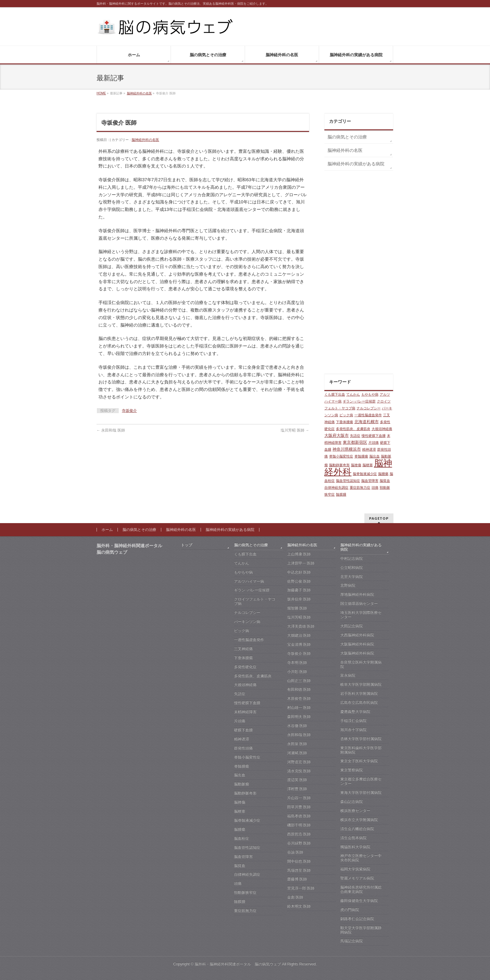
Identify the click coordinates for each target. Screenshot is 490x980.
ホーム (107, 530)
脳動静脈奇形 (245, 793)
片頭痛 (240, 721)
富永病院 (348, 675)
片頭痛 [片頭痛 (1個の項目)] (374, 442)
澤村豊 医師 (297, 789)
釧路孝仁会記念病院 (357, 919)
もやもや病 (243, 572)
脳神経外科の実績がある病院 (356, 164)
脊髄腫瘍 (242, 766)
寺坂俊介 (129, 411)
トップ (187, 545)
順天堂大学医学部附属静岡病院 (361, 930)
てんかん (242, 563)
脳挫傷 (240, 802)
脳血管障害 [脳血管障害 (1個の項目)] (370, 481)
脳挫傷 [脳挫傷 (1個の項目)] (356, 465)
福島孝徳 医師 (299, 816)
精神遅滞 (242, 739)
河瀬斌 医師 (297, 753)
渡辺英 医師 (297, 780)
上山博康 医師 (299, 554)
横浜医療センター (355, 811)
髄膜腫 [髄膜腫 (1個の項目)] (341, 494)
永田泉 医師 (297, 744)
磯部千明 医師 (299, 825)
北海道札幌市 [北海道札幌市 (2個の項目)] (367, 422)
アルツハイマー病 (249, 581)
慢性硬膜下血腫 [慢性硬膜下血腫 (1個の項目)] (374, 436)
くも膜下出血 (245, 554)
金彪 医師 (295, 897)
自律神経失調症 (247, 874)
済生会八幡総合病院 (357, 829)
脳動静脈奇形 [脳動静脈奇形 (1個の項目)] (339, 465)
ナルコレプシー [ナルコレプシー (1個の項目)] (369, 408)
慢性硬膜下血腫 (247, 703)
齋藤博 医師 (297, 879)
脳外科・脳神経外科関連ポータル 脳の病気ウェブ (238, 964)
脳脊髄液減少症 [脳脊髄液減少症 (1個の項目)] (365, 474)
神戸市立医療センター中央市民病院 (361, 858)
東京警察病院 (352, 770)
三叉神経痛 (243, 649)
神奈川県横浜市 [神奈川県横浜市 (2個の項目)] (347, 449)
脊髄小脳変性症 (247, 757)
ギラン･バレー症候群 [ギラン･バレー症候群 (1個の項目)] (359, 401)
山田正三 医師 (299, 681)
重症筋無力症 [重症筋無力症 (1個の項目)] (360, 487)
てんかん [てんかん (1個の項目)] (353, 394)
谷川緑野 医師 (299, 843)
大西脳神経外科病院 (357, 635)
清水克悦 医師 (299, 771)
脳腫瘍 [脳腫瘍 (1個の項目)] (383, 474)
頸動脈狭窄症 (245, 892)
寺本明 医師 (297, 662)
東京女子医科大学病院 (359, 761)
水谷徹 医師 (297, 726)
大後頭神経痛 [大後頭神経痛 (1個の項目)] (382, 429)
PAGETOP (379, 518)
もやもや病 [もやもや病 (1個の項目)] (370, 394)
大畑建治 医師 (299, 635)
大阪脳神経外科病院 (357, 644)
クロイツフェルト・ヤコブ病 (255, 601)
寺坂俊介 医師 (299, 653)
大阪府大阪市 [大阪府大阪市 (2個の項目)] (337, 435)
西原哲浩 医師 (299, 834)
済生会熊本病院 (353, 838)
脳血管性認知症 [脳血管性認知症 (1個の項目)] (348, 481)
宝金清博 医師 (299, 644)
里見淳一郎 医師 (301, 888)
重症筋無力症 (245, 911)
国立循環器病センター (359, 603)
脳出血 (240, 775)
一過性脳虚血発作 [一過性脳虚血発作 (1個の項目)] (368, 415)
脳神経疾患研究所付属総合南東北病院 (361, 889)
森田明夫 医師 (299, 717)
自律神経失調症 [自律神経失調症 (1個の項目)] (336, 487)
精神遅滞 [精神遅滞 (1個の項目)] (369, 449)
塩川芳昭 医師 (295, 430)
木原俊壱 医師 (299, 698)
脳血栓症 (242, 838)
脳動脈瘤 (242, 784)
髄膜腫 (240, 902)
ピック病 (242, 631)
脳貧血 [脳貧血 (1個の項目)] (385, 481)
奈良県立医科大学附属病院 (361, 664)
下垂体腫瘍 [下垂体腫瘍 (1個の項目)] (345, 422)
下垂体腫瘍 (243, 658)
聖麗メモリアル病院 (357, 878)
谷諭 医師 (295, 852)
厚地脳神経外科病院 (357, 594)
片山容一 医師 (299, 798)
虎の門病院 (350, 910)
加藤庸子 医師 (299, 590)
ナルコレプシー (247, 612)
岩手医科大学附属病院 (359, 693)
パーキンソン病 (247, 622)
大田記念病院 (352, 626)
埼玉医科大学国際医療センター (361, 615)
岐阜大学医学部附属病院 (361, 684)
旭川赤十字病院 (353, 730)
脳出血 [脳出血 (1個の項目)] (375, 456)
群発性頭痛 (243, 748)
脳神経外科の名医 (139, 93)
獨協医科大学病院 (355, 847)
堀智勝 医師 (297, 608)
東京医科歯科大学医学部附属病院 (361, 750)
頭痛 (238, 883)
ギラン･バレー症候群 (252, 590)
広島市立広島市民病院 (359, 702)
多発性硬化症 (245, 667)
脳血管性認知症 (247, 847)
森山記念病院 (352, 802)
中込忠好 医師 (299, 572)
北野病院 (348, 585)
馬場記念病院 (352, 941)
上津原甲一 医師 (301, 563)
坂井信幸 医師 (299, 599)
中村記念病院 (352, 558)
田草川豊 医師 (299, 807)
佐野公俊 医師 (299, 581)
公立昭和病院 (352, 567)
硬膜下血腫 (243, 730)
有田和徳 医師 (299, 689)
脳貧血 (240, 866)
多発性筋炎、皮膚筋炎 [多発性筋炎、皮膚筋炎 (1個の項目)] (353, 429)
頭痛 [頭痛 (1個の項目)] (375, 487)
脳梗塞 (240, 811)
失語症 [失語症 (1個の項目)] (355, 436)
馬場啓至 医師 (299, 870)
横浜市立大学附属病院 (359, 820)
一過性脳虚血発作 (249, 640)
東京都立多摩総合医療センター (361, 781)
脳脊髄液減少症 (247, 820)
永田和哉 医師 (111, 430)
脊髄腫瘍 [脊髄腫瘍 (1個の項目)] (361, 456)
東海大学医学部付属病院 (361, 792)
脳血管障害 (243, 857)
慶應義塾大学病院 (355, 712)
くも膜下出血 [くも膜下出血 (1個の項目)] (335, 394)
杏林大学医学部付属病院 (361, 739)
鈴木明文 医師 (299, 906)
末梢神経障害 (245, 712)
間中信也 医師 (299, 861)
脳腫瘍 (240, 829)
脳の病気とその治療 (347, 137)
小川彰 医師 (297, 672)
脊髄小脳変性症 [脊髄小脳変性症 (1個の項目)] (341, 456)
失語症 (240, 694)
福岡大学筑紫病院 (355, 869)
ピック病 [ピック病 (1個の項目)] (346, 415)
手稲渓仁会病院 (353, 721)
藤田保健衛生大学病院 (359, 901)
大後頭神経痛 (245, 685)
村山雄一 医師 (299, 707)
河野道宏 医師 (299, 762)
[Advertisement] (359, 274)
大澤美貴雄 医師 (301, 626)
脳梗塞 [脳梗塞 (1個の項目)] (368, 465)
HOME (101, 93)
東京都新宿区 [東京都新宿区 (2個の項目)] (355, 442)
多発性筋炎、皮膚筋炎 (253, 676)
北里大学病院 (352, 577)
